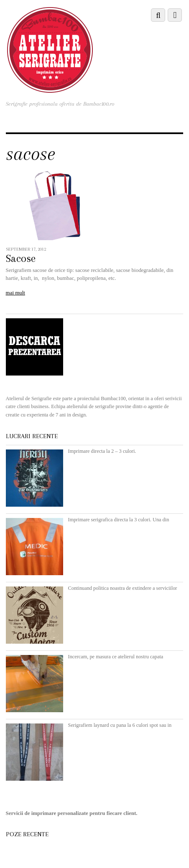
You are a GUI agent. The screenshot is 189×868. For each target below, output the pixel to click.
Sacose (21, 259)
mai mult (15, 293)
